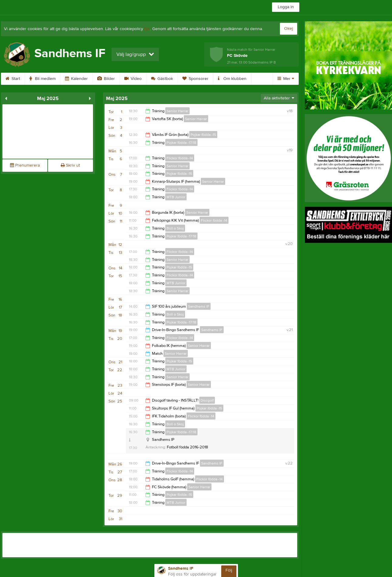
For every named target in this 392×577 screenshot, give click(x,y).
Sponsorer (203, 79)
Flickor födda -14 (180, 158)
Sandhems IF (199, 306)
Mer (286, 79)
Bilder (113, 79)
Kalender (84, 79)
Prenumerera (25, 165)
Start (20, 79)
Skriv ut (70, 165)
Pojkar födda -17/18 (181, 143)
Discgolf (207, 400)
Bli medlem (50, 79)
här (147, 29)
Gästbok (169, 79)
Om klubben (239, 79)
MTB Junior (176, 197)
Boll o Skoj (175, 228)
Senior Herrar (177, 111)
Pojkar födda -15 (203, 135)
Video (140, 79)
